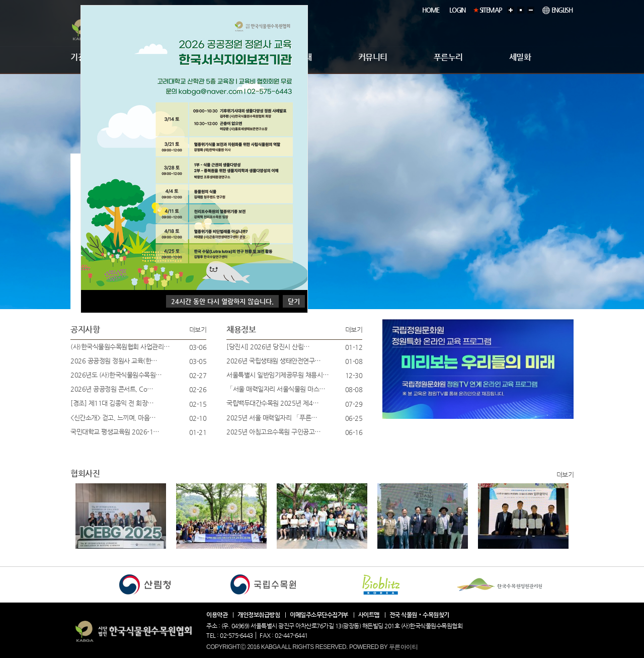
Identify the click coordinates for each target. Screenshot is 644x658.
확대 (512, 9)
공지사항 (85, 330)
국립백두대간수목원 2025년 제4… (273, 403)
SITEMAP (491, 10)
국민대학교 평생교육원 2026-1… (115, 432)
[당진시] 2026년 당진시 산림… (268, 347)
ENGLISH (557, 10)
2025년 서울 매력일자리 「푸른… (272, 418)
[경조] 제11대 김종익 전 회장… (112, 403)
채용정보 (241, 330)
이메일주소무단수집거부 (319, 615)
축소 (532, 9)
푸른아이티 (404, 647)
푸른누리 (448, 57)
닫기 (294, 301)
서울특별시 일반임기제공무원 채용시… (278, 375)
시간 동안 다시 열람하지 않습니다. (222, 301)
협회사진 (85, 473)
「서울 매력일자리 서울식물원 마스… (276, 389)
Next (84, 525)
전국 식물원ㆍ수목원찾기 (419, 615)
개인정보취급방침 (259, 615)
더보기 (198, 330)
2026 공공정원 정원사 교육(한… (114, 361)
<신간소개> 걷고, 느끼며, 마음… (113, 418)
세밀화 (520, 57)
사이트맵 (369, 615)
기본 (522, 9)
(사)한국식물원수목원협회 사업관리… (120, 347)
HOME (431, 10)
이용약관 (217, 615)
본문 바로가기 (0, 0)
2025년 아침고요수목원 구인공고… (274, 432)
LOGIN (457, 10)
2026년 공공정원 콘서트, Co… (112, 389)
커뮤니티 (373, 57)
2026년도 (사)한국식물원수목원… (116, 375)
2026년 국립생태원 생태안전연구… (274, 361)
